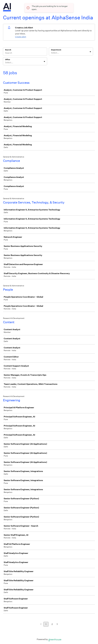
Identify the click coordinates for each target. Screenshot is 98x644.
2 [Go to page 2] (52, 624)
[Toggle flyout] (90, 52)
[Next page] (57, 624)
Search (8, 50)
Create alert (21, 37)
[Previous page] (41, 624)
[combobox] (51, 53)
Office (8, 60)
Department (56, 50)
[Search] (25, 53)
